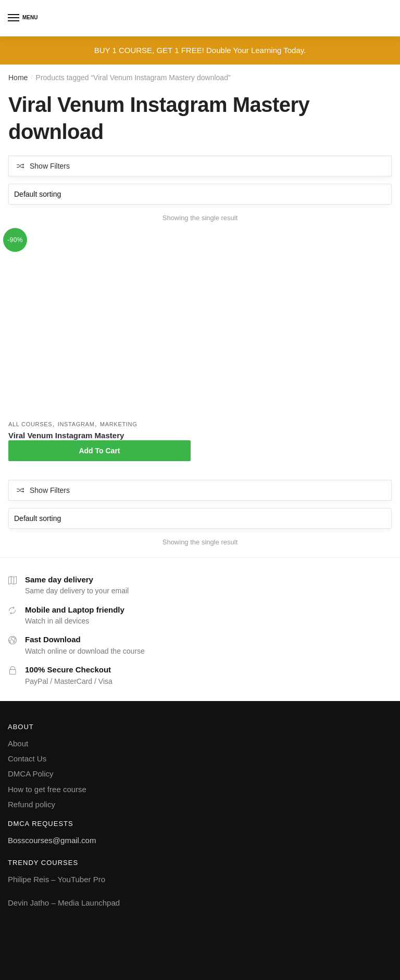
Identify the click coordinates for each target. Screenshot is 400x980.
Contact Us (27, 759)
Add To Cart (99, 451)
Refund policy (32, 804)
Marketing (119, 424)
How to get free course (47, 789)
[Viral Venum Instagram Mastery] (99, 324)
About (18, 743)
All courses (30, 424)
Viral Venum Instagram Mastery (66, 435)
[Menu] (14, 18)
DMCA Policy (31, 774)
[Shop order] (200, 194)
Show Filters (50, 166)
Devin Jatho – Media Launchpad (64, 903)
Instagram (76, 424)
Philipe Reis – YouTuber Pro (57, 879)
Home (18, 78)
